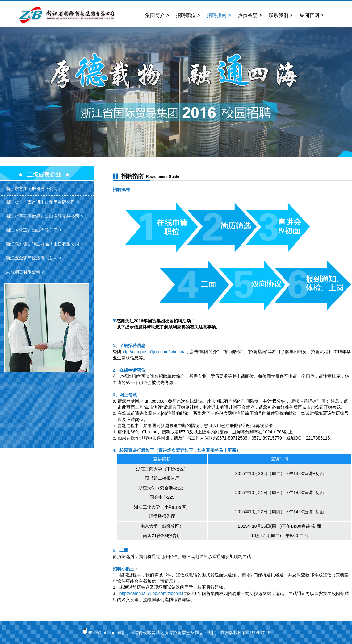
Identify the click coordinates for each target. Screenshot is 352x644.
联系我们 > (281, 15)
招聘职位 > (188, 15)
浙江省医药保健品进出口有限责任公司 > (44, 216)
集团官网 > (312, 15)
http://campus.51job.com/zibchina (153, 352)
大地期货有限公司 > (25, 272)
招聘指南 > (219, 15)
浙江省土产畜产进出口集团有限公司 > (42, 202)
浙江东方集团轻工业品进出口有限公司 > (44, 244)
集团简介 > (157, 15)
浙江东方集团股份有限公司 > (34, 188)
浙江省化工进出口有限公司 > (34, 230)
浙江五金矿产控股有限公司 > (34, 258)
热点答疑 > (250, 15)
